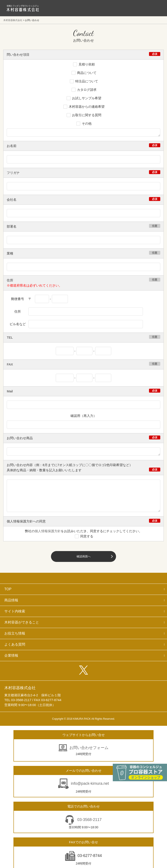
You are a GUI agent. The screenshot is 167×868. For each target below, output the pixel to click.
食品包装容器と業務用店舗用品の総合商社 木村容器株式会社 (23, 8)
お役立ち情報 (15, 633)
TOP (8, 589)
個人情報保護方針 (48, 531)
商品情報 (11, 600)
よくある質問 (15, 644)
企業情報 (11, 655)
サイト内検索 (15, 611)
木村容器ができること (22, 622)
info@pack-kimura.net (90, 783)
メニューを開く (154, 8)
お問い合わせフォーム (89, 748)
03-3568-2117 (89, 820)
